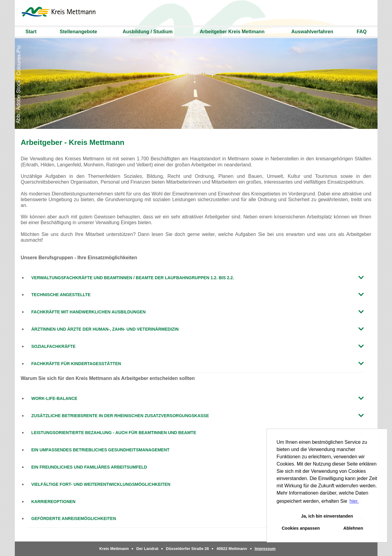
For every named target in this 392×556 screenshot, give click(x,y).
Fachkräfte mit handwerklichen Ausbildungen (89, 312)
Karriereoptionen (53, 502)
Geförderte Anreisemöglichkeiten (74, 518)
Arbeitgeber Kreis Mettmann (232, 32)
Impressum (265, 549)
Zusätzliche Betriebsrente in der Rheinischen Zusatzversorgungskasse (120, 416)
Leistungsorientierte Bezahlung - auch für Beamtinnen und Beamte (114, 433)
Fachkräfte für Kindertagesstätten (76, 364)
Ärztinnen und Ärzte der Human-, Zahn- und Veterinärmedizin (105, 329)
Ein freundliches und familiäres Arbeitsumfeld (89, 467)
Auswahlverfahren (312, 32)
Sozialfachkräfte (53, 346)
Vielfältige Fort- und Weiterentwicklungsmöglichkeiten (101, 484)
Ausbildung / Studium (148, 32)
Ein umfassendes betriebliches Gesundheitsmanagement (100, 450)
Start (31, 32)
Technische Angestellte (61, 295)
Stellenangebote (79, 32)
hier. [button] (354, 501)
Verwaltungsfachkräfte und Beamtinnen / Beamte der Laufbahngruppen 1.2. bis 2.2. (133, 278)
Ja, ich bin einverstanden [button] (327, 516)
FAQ (362, 32)
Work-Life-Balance (54, 398)
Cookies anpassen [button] (301, 528)
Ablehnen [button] (353, 528)
